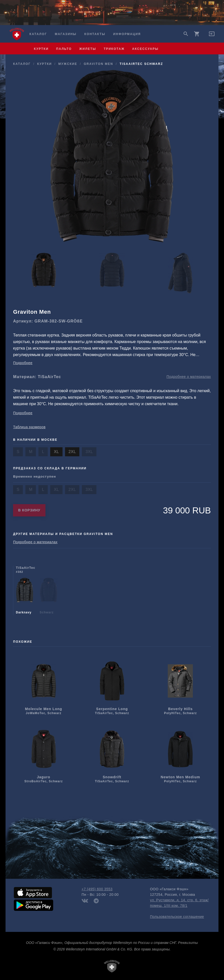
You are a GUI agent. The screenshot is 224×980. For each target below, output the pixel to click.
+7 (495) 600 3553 (97, 889)
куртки (41, 49)
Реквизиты (188, 943)
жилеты (88, 49)
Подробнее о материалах (189, 377)
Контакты (95, 34)
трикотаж (114, 49)
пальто (64, 49)
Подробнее (23, 363)
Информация (127, 34)
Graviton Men (98, 64)
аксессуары (145, 49)
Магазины (66, 34)
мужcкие (68, 64)
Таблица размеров (29, 427)
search (186, 34)
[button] (212, 36)
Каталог (38, 34)
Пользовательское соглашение (177, 917)
